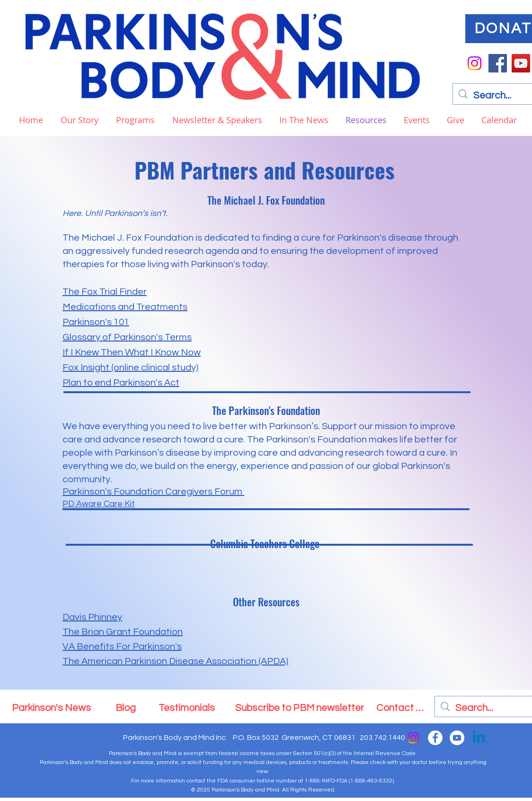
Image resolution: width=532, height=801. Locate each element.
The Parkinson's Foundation (266, 410)
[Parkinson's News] (51, 708)
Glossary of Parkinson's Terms (127, 337)
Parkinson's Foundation (113, 492)
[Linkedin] (479, 738)
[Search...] (492, 708)
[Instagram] (474, 63)
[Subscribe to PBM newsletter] (299, 708)
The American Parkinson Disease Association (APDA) (175, 661)
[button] (134, 120)
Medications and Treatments (125, 307)
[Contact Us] (401, 708)
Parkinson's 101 (96, 322)
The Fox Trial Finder (105, 292)
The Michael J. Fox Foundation (266, 200)
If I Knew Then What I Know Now (132, 352)
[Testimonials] (187, 708)
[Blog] (126, 708)
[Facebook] (498, 63)
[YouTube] (521, 63)
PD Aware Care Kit (99, 504)
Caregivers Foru (199, 492)
